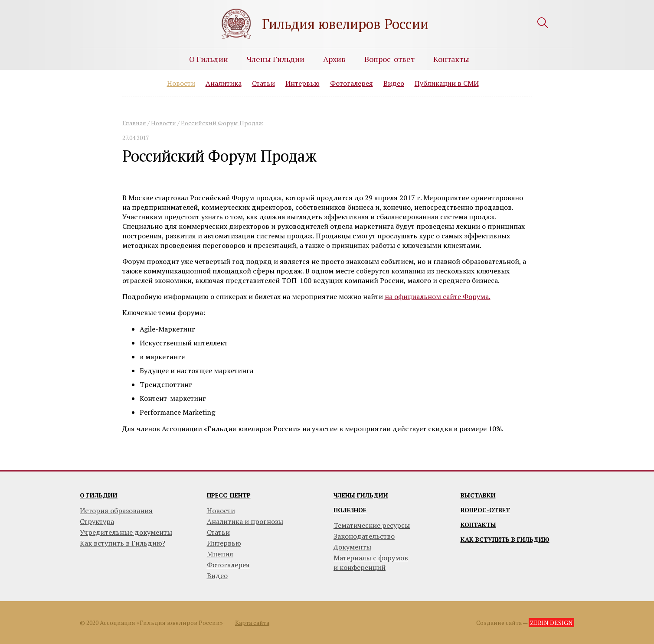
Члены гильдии (361, 495)
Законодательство (364, 536)
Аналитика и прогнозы (245, 521)
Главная (134, 123)
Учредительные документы (126, 532)
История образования (116, 511)
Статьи (263, 83)
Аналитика (224, 83)
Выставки (478, 495)
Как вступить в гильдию (505, 539)
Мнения (220, 554)
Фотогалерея (352, 83)
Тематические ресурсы (372, 525)
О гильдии (99, 495)
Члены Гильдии (276, 59)
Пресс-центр (229, 495)
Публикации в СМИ (447, 83)
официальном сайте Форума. (442, 296)
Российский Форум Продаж (222, 123)
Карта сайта (252, 623)
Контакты (451, 59)
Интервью (302, 83)
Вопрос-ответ (389, 59)
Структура (97, 521)
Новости (181, 83)
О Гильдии (209, 59)
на (389, 296)
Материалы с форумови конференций (371, 563)
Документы (352, 547)
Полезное (350, 510)
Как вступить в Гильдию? (123, 543)
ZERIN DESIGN (551, 623)
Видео (394, 83)
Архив (334, 59)
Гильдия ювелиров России (345, 24)
